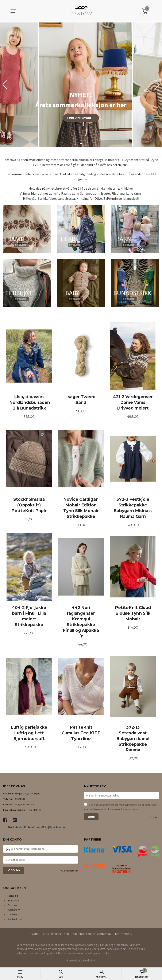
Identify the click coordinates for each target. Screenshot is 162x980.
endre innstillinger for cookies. (94, 954)
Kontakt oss (14, 920)
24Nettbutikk (88, 962)
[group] (81, 85)
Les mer (155, 819)
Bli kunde (13, 902)
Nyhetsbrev (124, 935)
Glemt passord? (70, 872)
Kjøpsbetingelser (56, 935)
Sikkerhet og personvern (92, 935)
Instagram (14, 911)
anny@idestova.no (23, 806)
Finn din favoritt (81, 118)
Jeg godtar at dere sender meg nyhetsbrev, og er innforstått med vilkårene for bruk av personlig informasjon (120, 809)
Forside (13, 897)
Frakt (34, 935)
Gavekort (13, 916)
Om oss (12, 906)
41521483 (20, 800)
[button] (157, 85)
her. (131, 188)
